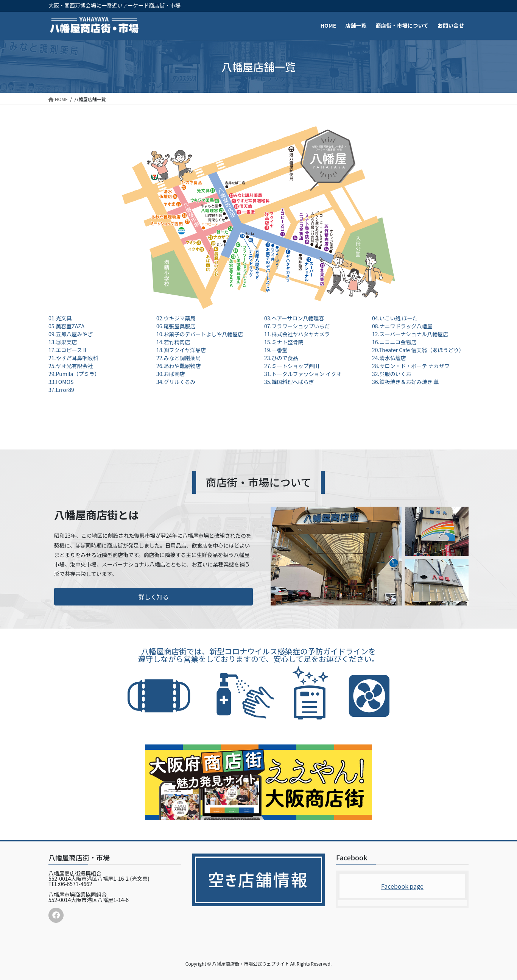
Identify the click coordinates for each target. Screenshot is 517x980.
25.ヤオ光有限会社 (71, 366)
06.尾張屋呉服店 (176, 326)
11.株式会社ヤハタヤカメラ (297, 334)
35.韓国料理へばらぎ (289, 382)
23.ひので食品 (281, 358)
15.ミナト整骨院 (284, 342)
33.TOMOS (61, 382)
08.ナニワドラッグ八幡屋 (402, 326)
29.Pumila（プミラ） (74, 374)
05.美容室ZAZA (66, 326)
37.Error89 (61, 390)
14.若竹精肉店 (173, 342)
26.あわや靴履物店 (178, 366)
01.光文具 (60, 318)
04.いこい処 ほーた (395, 318)
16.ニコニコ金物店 (394, 342)
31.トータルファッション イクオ (303, 374)
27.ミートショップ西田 (292, 366)
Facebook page (402, 886)
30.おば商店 (171, 374)
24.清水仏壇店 (389, 358)
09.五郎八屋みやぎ (71, 334)
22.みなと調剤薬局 (178, 358)
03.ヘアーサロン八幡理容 (294, 318)
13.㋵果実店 (63, 342)
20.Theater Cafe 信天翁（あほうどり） (418, 350)
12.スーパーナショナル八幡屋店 (410, 334)
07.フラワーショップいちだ (297, 326)
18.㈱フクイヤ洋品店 (181, 350)
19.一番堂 (276, 350)
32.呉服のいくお (392, 374)
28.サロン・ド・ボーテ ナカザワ (411, 366)
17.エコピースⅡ (68, 350)
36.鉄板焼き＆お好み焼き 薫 (406, 382)
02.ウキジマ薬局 (176, 318)
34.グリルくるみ (176, 382)
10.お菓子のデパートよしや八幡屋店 (200, 334)
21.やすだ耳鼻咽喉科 (73, 358)
